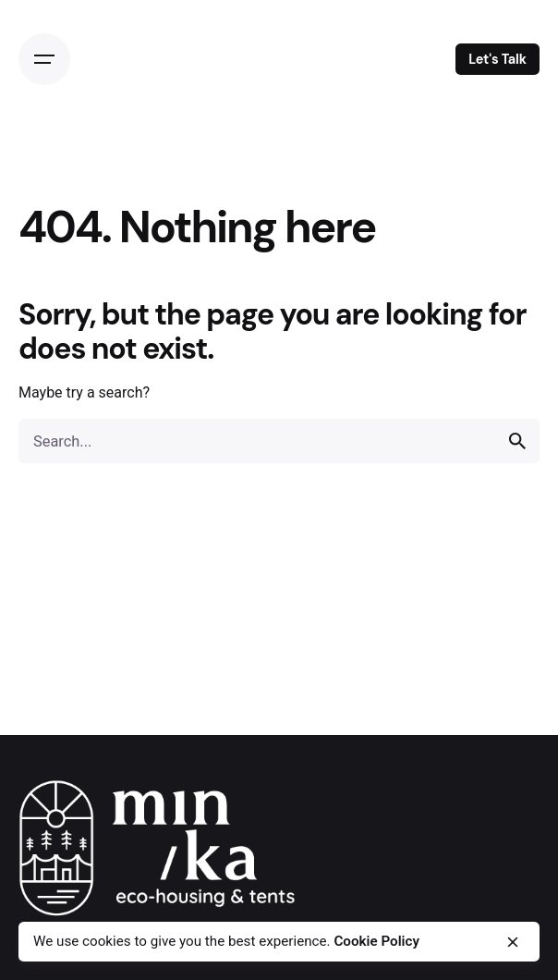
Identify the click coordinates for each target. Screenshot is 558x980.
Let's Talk (497, 59)
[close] (513, 942)
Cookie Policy (376, 941)
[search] (517, 441)
